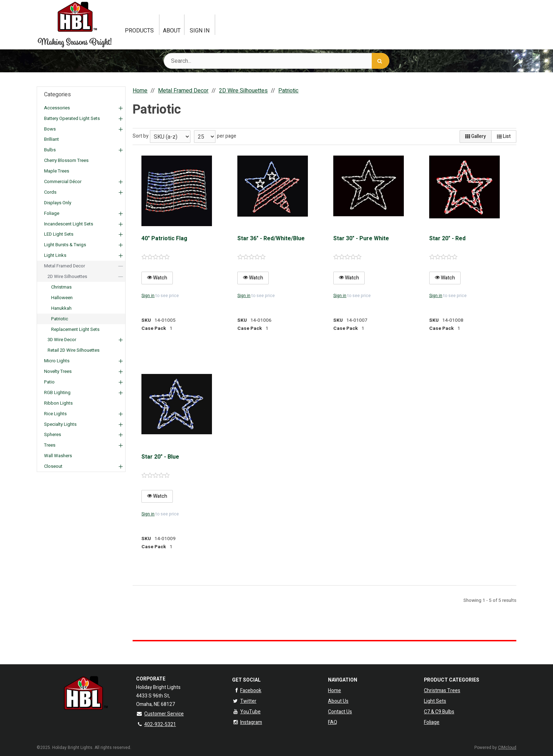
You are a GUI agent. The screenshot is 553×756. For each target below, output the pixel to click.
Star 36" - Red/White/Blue (271, 238)
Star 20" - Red (447, 238)
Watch (157, 278)
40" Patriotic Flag (164, 238)
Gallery (476, 136)
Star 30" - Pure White (361, 238)
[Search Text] (276, 61)
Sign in (148, 296)
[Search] (381, 61)
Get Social (246, 680)
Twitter (244, 701)
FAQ (333, 722)
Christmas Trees (442, 691)
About (172, 31)
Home (335, 691)
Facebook (247, 691)
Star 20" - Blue (160, 457)
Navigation (343, 680)
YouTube (246, 712)
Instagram (247, 722)
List (504, 136)
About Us (338, 701)
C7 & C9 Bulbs (439, 712)
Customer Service (160, 714)
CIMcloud (507, 748)
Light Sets (435, 701)
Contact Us (340, 712)
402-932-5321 (156, 724)
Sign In (200, 31)
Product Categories (452, 680)
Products (139, 31)
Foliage (432, 722)
